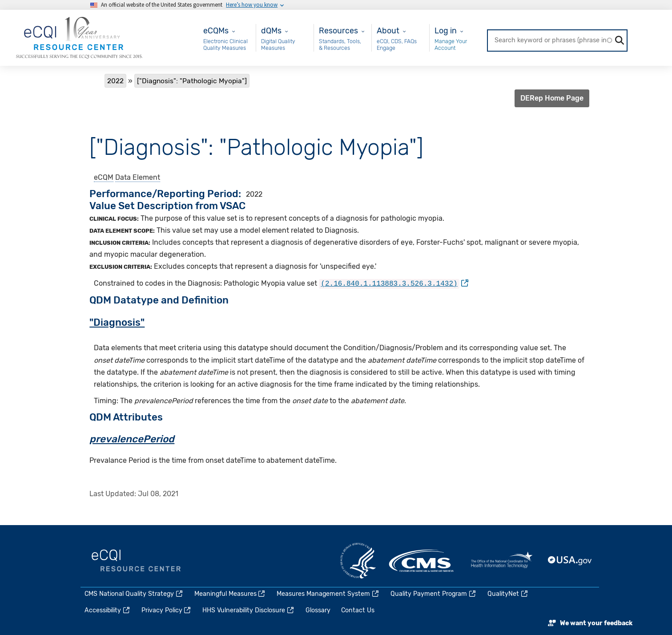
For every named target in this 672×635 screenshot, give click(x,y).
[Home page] (79, 37)
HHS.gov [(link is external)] (358, 560)
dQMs (271, 30)
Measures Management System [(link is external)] (328, 593)
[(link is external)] (394, 283)
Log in (446, 30)
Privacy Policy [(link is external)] (167, 609)
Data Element (138, 177)
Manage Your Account (451, 45)
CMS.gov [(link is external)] (422, 560)
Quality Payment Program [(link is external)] (434, 593)
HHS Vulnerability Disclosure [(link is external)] (249, 609)
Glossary (318, 609)
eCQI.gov (136, 560)
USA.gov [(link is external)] (570, 560)
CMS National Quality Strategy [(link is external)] (134, 593)
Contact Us (358, 609)
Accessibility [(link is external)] (108, 609)
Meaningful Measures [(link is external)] (230, 593)
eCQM (104, 177)
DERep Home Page (552, 98)
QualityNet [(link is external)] (508, 593)
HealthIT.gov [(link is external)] (502, 560)
